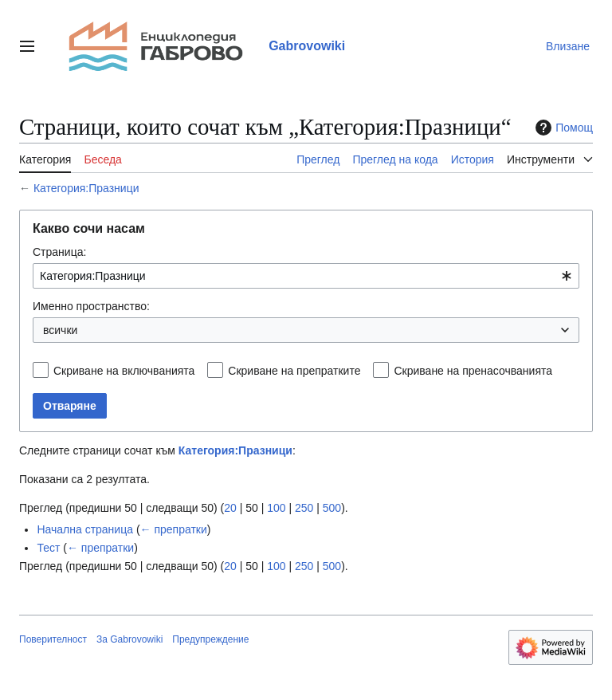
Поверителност (53, 639)
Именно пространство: (91, 306)
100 (276, 508)
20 (230, 508)
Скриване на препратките (294, 371)
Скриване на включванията (124, 371)
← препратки (174, 529)
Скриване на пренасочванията (473, 371)
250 (304, 508)
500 (332, 508)
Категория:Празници (86, 188)
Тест (48, 548)
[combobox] (306, 276)
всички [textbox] (60, 330)
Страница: (59, 252)
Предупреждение (210, 639)
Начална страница (85, 529)
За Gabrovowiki (129, 639)
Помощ (562, 128)
